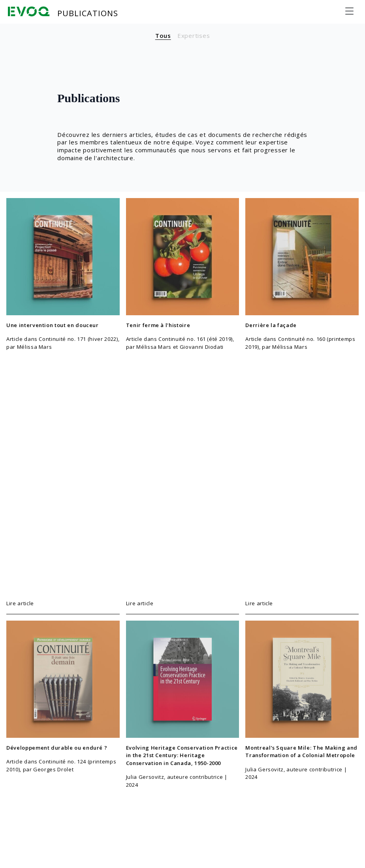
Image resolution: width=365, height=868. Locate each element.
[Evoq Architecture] (29, 11)
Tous (163, 36)
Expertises (194, 36)
